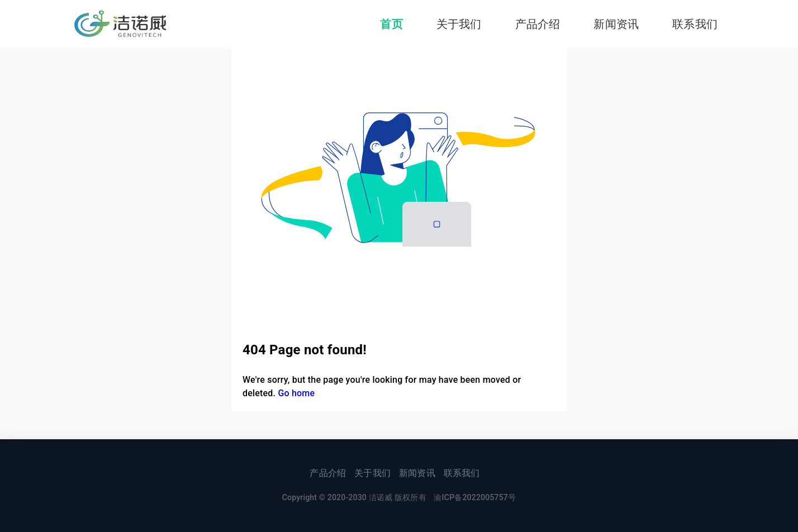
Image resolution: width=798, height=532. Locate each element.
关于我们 (459, 24)
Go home (296, 393)
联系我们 (695, 24)
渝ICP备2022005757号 (475, 497)
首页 (391, 24)
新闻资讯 (616, 24)
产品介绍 (538, 24)
